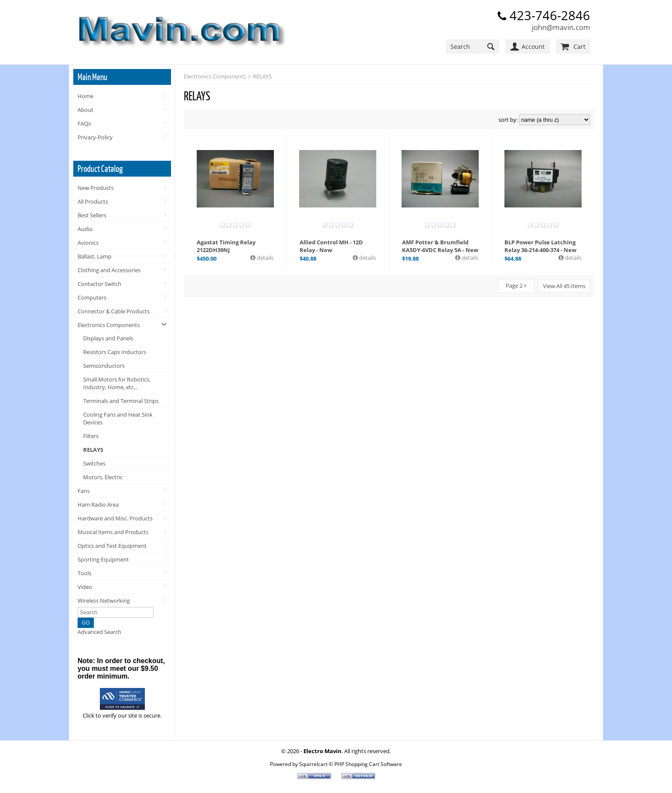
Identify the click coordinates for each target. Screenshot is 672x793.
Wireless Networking (104, 601)
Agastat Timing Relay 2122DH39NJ (226, 246)
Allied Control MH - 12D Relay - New (331, 246)
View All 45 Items (564, 286)
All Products (93, 201)
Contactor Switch (99, 284)
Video (85, 587)
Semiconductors (104, 366)
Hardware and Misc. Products (115, 518)
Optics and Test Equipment (112, 546)
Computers (92, 297)
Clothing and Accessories (109, 270)
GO (86, 623)
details (264, 258)
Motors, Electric (103, 477)
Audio (85, 229)
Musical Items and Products (113, 532)
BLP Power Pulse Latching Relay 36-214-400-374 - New (540, 246)
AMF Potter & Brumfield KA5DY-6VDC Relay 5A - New (440, 246)
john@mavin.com (561, 27)
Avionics (88, 243)
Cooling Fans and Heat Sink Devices (118, 418)
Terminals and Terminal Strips (121, 401)
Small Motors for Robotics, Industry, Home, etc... (117, 383)
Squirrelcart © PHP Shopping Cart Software (351, 764)
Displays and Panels (108, 338)
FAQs (84, 123)
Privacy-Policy (95, 137)
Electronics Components (109, 325)
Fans (84, 491)
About (85, 110)
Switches (94, 463)
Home (85, 96)
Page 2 (514, 285)
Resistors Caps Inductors (115, 352)
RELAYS (93, 450)
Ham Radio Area (98, 505)
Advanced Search (99, 632)
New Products (96, 188)
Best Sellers (92, 215)
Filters (91, 436)
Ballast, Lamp (94, 256)
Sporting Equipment (103, 559)
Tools (84, 573)
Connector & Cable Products (114, 311)
